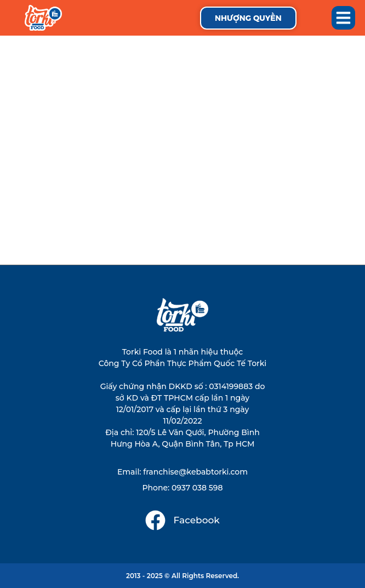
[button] (344, 18)
